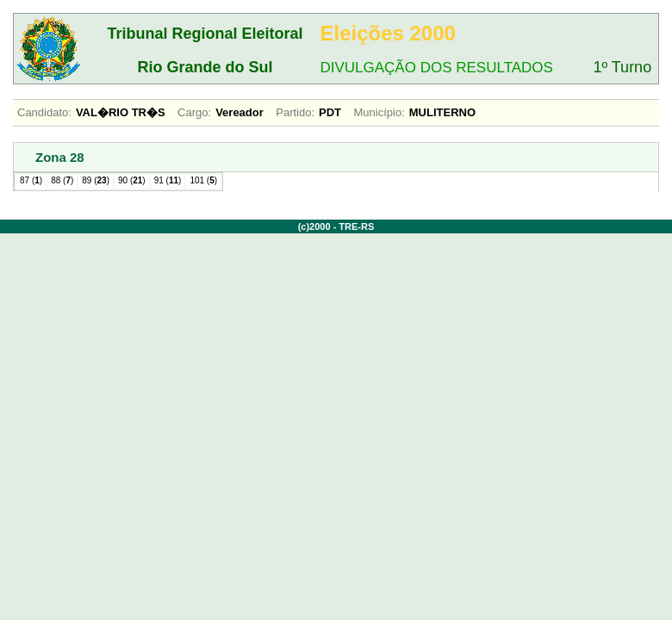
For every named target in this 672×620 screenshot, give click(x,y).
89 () (96, 180)
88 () (62, 180)
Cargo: (194, 112)
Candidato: (44, 112)
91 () (168, 180)
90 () (132, 180)
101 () (203, 180)
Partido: (295, 112)
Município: (380, 112)
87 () (31, 180)
